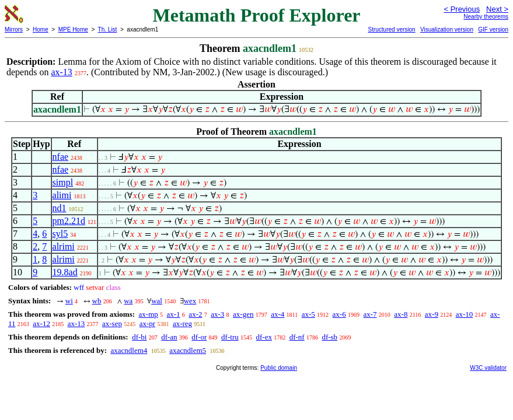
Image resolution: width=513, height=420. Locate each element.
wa (128, 301)
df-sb (329, 337)
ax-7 (370, 314)
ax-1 (174, 314)
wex (190, 301)
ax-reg (182, 323)
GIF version (493, 29)
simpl (63, 182)
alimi (62, 195)
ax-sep (112, 323)
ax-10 (465, 314)
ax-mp (149, 314)
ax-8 (401, 314)
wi (69, 301)
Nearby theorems (486, 17)
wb (97, 301)
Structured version (391, 29)
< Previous (462, 9)
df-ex (264, 337)
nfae (61, 157)
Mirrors (14, 29)
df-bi (139, 337)
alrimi (64, 246)
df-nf (297, 337)
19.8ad (65, 272)
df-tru (230, 337)
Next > (497, 9)
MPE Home (73, 29)
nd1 (60, 208)
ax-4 (278, 314)
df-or (199, 337)
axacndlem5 (188, 350)
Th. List (108, 29)
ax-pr (147, 323)
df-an (169, 337)
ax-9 (432, 314)
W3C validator (488, 368)
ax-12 (41, 323)
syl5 (60, 234)
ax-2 (195, 314)
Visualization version (447, 29)
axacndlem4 (129, 350)
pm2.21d (69, 221)
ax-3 (217, 314)
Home (41, 29)
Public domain (279, 368)
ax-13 (61, 72)
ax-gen (243, 314)
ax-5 (308, 314)
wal (157, 301)
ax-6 (339, 314)
